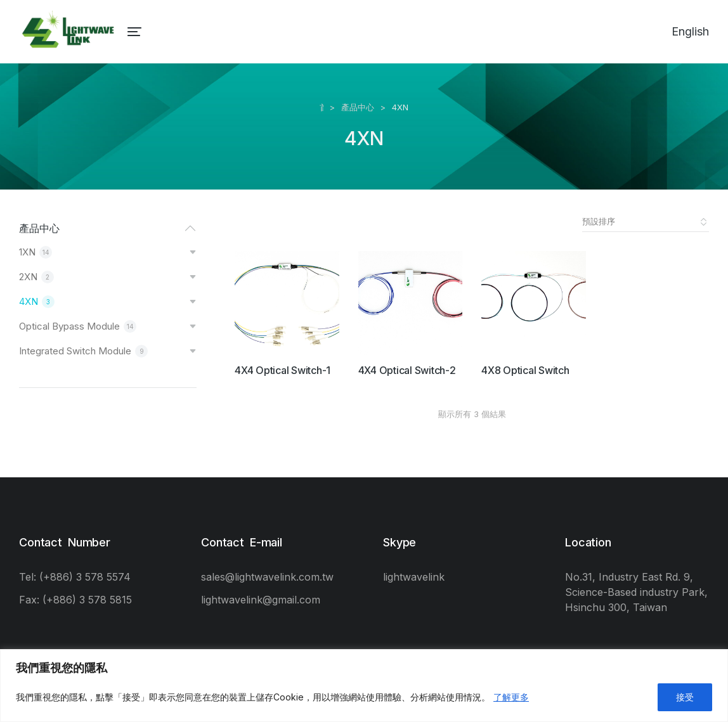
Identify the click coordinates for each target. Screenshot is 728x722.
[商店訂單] (646, 222)
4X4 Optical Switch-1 (283, 370)
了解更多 (511, 697)
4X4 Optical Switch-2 (407, 370)
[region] (364, 686)
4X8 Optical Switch (525, 370)
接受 (685, 697)
